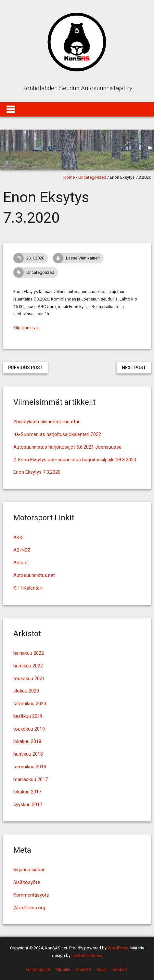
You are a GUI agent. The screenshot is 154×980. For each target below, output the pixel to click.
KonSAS (83, 969)
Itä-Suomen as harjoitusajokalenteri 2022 (57, 434)
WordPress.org (29, 908)
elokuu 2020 (26, 691)
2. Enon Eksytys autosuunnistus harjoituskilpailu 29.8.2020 (75, 460)
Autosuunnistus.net (34, 575)
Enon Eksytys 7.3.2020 (37, 472)
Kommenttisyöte (31, 895)
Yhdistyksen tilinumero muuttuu (47, 422)
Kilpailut (63, 969)
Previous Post (25, 368)
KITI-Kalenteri (28, 588)
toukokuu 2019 (29, 729)
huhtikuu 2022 (28, 666)
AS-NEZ (22, 550)
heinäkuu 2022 (29, 653)
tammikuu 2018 (30, 767)
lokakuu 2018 (27, 741)
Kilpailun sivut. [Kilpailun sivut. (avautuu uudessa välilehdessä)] (27, 328)
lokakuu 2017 (27, 792)
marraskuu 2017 (31, 779)
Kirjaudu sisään (29, 870)
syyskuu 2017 (28, 805)
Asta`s (20, 563)
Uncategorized (92, 177)
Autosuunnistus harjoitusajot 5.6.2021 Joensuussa (67, 447)
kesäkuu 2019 (28, 716)
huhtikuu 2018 (28, 754)
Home (69, 177)
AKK (18, 538)
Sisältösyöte (27, 882)
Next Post (134, 368)
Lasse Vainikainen (78, 258)
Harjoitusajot (38, 969)
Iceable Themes (86, 955)
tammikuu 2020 (30, 704)
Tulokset (120, 969)
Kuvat (102, 969)
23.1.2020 (31, 258)
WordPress (118, 948)
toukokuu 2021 (29, 679)
